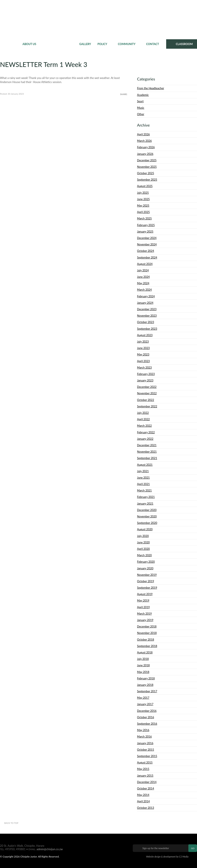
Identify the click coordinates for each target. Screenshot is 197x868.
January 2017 (145, 704)
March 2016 (144, 736)
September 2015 (147, 756)
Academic (143, 95)
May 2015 (143, 769)
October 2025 (146, 173)
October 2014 (146, 788)
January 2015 (145, 776)
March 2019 (144, 614)
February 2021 (146, 497)
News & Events (58, 44)
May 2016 (143, 730)
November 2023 (147, 316)
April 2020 (143, 549)
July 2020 (143, 536)
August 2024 (145, 264)
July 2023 (143, 342)
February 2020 (146, 562)
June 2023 (143, 348)
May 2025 (143, 206)
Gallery (85, 44)
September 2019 (147, 588)
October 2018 (146, 640)
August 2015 (145, 762)
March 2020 (144, 555)
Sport (140, 101)
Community (127, 44)
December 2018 (147, 626)
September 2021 (147, 458)
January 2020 (145, 568)
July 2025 (143, 193)
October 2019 (146, 581)
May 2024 (143, 283)
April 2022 (143, 419)
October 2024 (146, 251)
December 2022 (147, 387)
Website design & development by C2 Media (167, 857)
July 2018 (143, 659)
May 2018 (143, 672)
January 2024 (145, 303)
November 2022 (147, 393)
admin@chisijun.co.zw (50, 849)
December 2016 (147, 711)
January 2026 (145, 154)
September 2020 (147, 523)
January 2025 (145, 231)
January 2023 (145, 380)
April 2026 (143, 134)
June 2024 (143, 277)
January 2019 (145, 620)
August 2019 (145, 594)
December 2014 (147, 782)
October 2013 (146, 808)
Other (141, 114)
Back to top (11, 823)
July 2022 (143, 413)
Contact (153, 44)
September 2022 (147, 406)
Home (10, 44)
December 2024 (147, 238)
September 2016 (147, 724)
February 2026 (146, 147)
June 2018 (143, 665)
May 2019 (143, 600)
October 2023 (146, 322)
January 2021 (145, 504)
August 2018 (145, 652)
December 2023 (147, 309)
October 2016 (146, 717)
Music (141, 108)
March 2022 (144, 426)
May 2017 (143, 698)
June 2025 (143, 199)
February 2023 (146, 374)
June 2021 (143, 478)
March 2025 (144, 218)
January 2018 (145, 685)
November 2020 (147, 516)
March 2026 (144, 141)
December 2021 (147, 445)
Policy (102, 44)
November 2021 (147, 452)
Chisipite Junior (99, 19)
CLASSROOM (184, 44)
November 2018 (147, 633)
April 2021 (143, 484)
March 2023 (144, 367)
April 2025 (143, 212)
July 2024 (143, 270)
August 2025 (145, 186)
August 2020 (145, 529)
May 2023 (143, 354)
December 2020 (147, 510)
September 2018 (147, 646)
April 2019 (143, 607)
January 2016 (145, 743)
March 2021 (144, 490)
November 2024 (147, 244)
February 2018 (146, 678)
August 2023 (145, 335)
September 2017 (147, 691)
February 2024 (146, 296)
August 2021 (145, 465)
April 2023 (143, 361)
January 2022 (145, 439)
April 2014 (143, 801)
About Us (29, 44)
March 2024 (144, 290)
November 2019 (147, 575)
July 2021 (143, 471)
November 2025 (147, 167)
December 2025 (147, 160)
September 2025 (147, 180)
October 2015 (146, 750)
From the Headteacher (151, 88)
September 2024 (147, 257)
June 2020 (143, 542)
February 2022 (146, 432)
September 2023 (147, 329)
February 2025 (146, 225)
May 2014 (143, 795)
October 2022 (146, 400)
